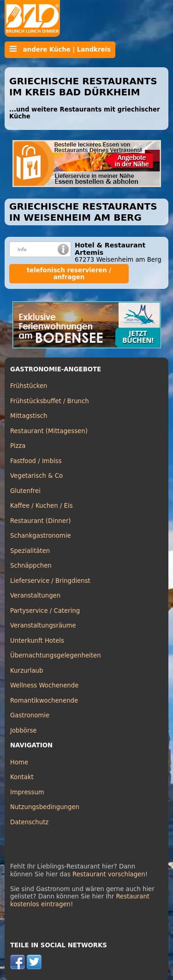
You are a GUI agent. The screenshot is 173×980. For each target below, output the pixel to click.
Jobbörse (24, 731)
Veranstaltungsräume (43, 625)
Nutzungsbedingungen (45, 807)
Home (19, 762)
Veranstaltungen (35, 596)
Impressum (27, 792)
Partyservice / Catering (45, 611)
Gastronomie (30, 715)
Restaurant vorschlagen (109, 874)
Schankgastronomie (41, 536)
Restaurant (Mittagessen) (49, 431)
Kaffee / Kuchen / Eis (42, 506)
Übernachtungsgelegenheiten (56, 655)
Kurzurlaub (27, 671)
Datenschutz (29, 822)
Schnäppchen (31, 566)
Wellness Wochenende (44, 685)
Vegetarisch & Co (36, 476)
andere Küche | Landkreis (60, 49)
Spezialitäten (30, 551)
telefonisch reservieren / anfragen (69, 274)
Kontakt (22, 777)
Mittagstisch (29, 416)
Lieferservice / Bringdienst (50, 581)
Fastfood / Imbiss (36, 461)
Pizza (18, 446)
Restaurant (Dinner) (41, 521)
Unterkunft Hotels (37, 641)
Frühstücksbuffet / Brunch (50, 401)
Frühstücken (29, 386)
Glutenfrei (25, 491)
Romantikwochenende (44, 701)
